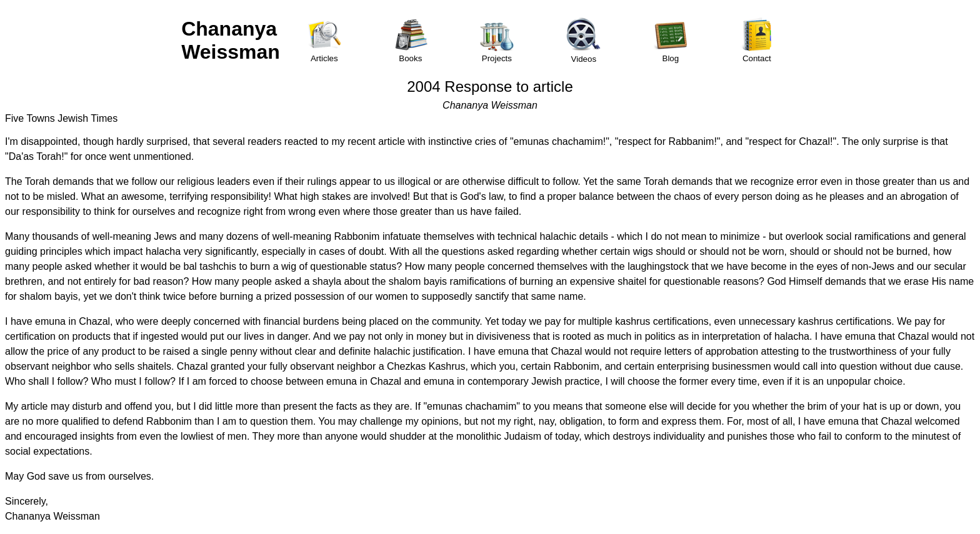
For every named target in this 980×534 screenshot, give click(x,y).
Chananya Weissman (231, 40)
